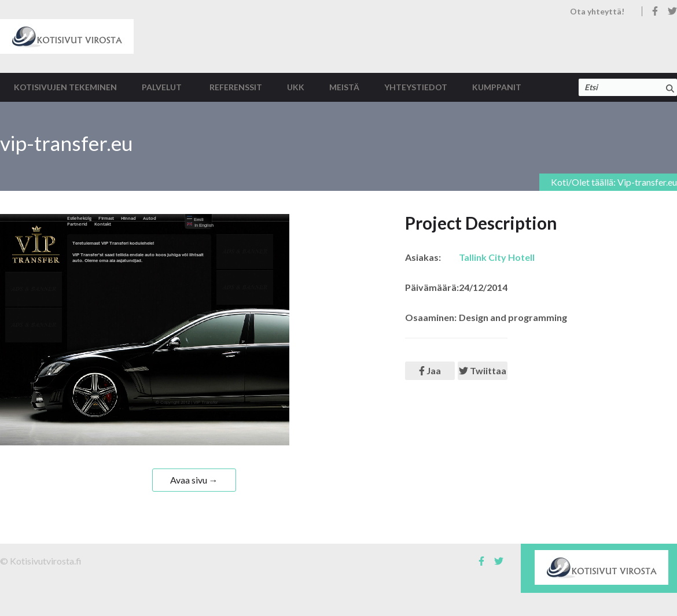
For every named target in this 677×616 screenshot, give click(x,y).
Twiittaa (483, 370)
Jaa (430, 370)
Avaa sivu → (194, 480)
